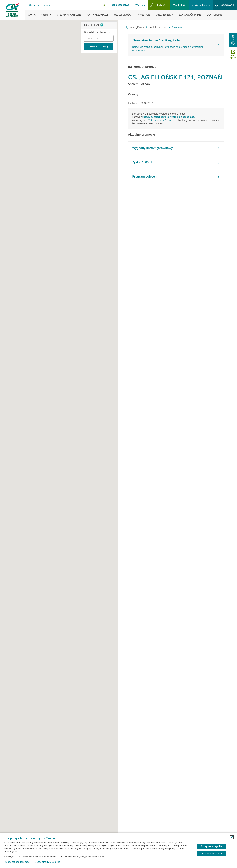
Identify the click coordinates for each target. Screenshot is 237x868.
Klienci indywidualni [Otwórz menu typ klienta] (40, 5)
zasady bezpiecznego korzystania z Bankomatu (169, 117)
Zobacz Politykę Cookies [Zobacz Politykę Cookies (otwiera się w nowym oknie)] (47, 862)
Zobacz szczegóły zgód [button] (17, 862)
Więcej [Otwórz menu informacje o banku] (139, 5)
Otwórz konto (201, 5)
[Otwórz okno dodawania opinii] (233, 54)
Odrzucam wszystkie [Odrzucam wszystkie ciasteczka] (212, 854)
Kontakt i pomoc (158, 27)
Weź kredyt (180, 5)
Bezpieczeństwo (120, 5)
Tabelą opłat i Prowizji (161, 120)
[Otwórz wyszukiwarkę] (104, 5)
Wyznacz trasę (99, 46)
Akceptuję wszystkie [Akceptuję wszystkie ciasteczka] (212, 846)
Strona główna (136, 27)
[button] (232, 837)
